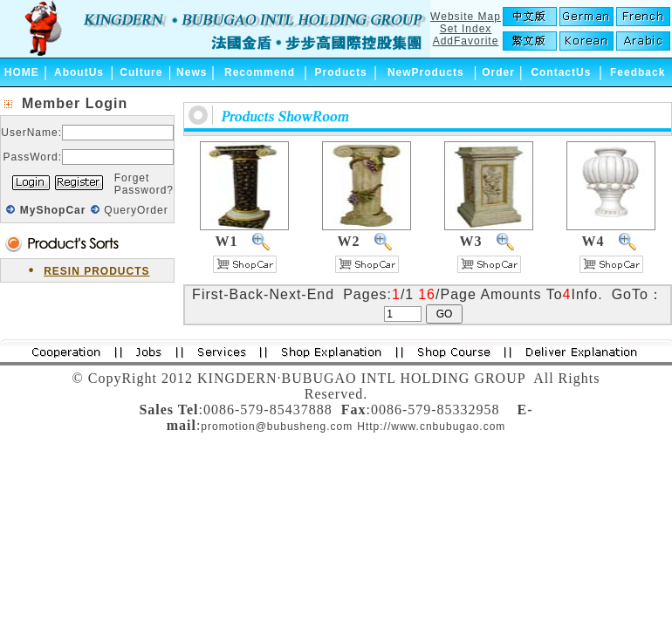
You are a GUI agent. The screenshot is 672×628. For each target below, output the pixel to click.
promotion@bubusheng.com (277, 427)
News (192, 72)
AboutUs (79, 72)
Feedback (638, 72)
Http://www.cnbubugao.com (431, 427)
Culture (141, 72)
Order (498, 72)
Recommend (260, 72)
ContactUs (561, 72)
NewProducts (426, 72)
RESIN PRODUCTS (96, 271)
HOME (22, 72)
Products (341, 72)
